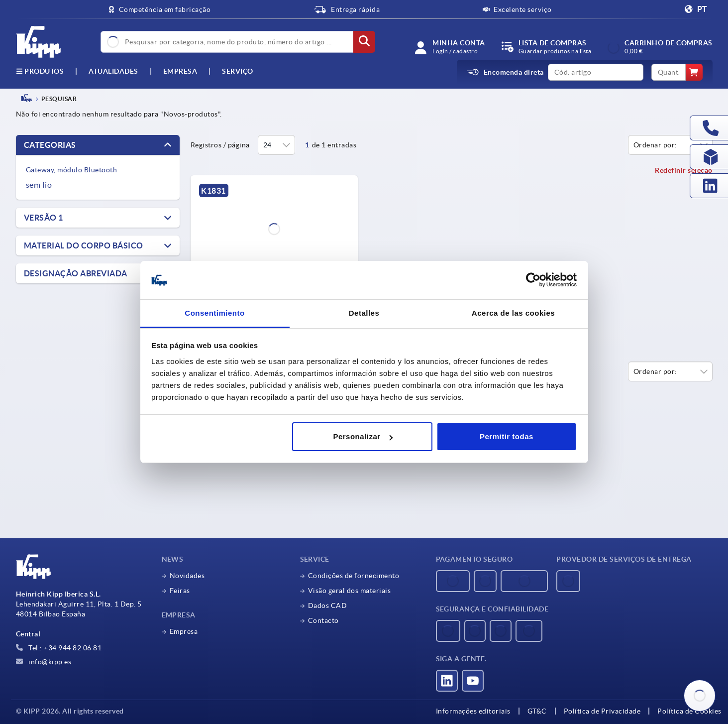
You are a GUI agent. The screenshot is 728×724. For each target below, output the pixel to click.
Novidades (187, 576)
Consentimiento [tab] (214, 313)
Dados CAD (328, 605)
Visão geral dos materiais (350, 591)
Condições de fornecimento (354, 576)
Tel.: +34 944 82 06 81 (59, 648)
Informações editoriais (473, 711)
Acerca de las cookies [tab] (513, 313)
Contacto (323, 620)
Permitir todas (507, 436)
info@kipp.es (44, 662)
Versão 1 (44, 218)
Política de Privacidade (602, 711)
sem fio (39, 185)
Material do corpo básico (84, 245)
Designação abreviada (76, 273)
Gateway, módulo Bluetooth (72, 170)
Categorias (50, 145)
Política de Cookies (689, 711)
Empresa (180, 71)
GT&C (537, 711)
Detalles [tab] (364, 313)
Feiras (180, 591)
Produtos (40, 71)
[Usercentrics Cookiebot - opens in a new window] (533, 280)
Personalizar (363, 436)
